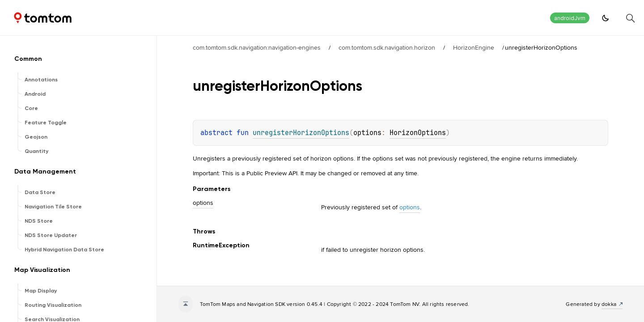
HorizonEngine (474, 47)
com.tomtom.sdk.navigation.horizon (387, 47)
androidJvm (570, 18)
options (410, 207)
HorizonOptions (418, 133)
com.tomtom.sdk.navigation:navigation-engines (257, 47)
